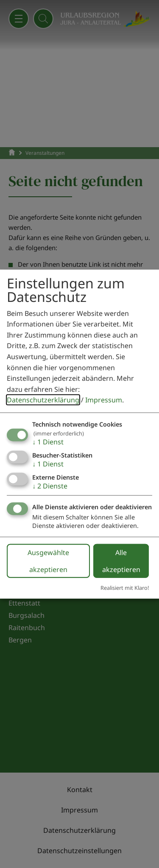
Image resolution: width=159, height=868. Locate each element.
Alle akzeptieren (121, 561)
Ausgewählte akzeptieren (48, 561)
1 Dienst (48, 442)
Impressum (104, 400)
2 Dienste (50, 486)
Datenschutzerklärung (43, 400)
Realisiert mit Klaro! (125, 587)
